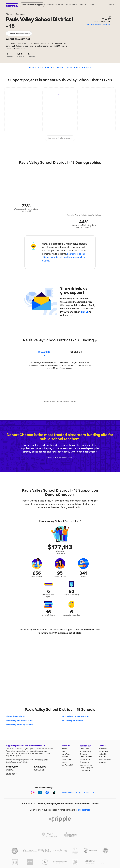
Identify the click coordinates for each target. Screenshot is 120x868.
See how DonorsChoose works (60, 458)
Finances (65, 757)
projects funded (46, 768)
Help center (103, 749)
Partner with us (72, 5)
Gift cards (83, 754)
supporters (18, 768)
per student (76, 352)
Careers (64, 762)
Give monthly (85, 762)
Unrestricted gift (86, 770)
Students (47, 67)
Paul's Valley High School (72, 720)
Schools (86, 67)
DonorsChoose (12, 5)
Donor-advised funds (87, 757)
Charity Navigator (12, 762)
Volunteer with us (86, 765)
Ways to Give (86, 746)
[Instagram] (33, 793)
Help (92, 5)
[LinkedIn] (40, 793)
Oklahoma (20, 14)
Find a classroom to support (32, 5)
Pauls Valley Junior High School (19, 724)
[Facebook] (47, 793)
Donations (73, 67)
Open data (102, 757)
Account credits (85, 751)
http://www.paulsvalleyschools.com (99, 24)
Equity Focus (66, 754)
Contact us (102, 762)
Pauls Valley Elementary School (20, 720)
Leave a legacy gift (86, 768)
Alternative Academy (15, 716)
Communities (103, 751)
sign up (85, 312)
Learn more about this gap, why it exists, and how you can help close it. (64, 257)
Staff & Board (66, 760)
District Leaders (65, 804)
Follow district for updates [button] (19, 34)
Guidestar (25, 762)
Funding (60, 67)
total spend (44, 352)
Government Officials (89, 804)
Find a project (85, 749)
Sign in (112, 5)
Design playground (105, 760)
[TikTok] (54, 793)
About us (83, 5)
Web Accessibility (68, 765)
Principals (51, 804)
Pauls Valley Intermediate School (76, 716)
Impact (64, 751)
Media (101, 754)
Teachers (41, 804)
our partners (84, 810)
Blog (106, 754)
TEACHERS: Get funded (55, 5)
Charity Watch (43, 760)
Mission (64, 749)
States (9, 14)
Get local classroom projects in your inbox (77, 793)
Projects (34, 67)
